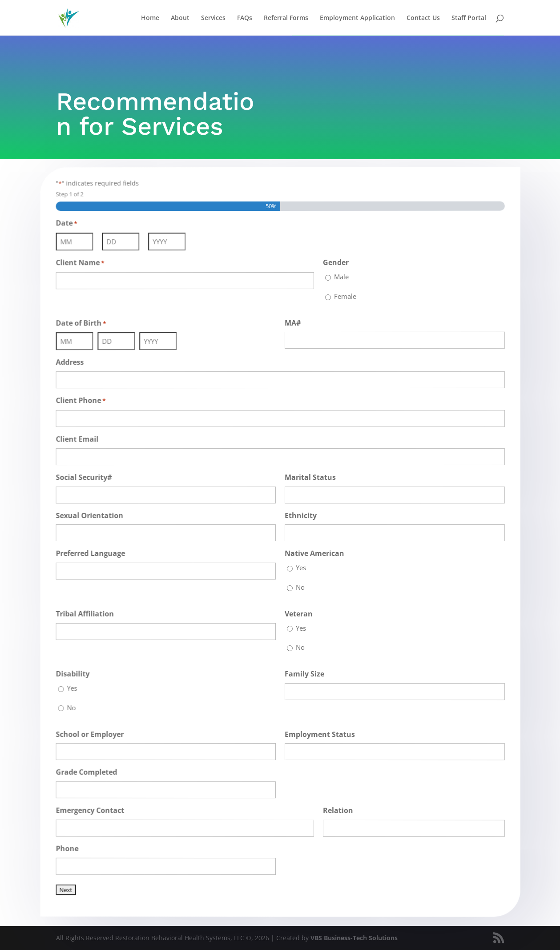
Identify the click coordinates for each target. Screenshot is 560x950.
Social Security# (90, 478)
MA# (292, 322)
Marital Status (309, 477)
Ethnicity (300, 515)
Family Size (304, 674)
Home (150, 18)
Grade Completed (92, 769)
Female (344, 295)
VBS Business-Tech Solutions (354, 938)
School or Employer (95, 732)
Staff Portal (469, 18)
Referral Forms (286, 18)
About (180, 18)
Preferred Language (96, 553)
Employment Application (357, 18)
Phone (74, 845)
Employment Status (319, 734)
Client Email (83, 440)
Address (76, 364)
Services (213, 18)
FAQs (245, 18)
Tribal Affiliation (91, 612)
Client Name (86, 266)
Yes (300, 568)
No (300, 587)
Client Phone (87, 402)
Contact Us (423, 18)
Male (340, 276)
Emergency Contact (96, 807)
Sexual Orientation (95, 515)
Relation (337, 811)
